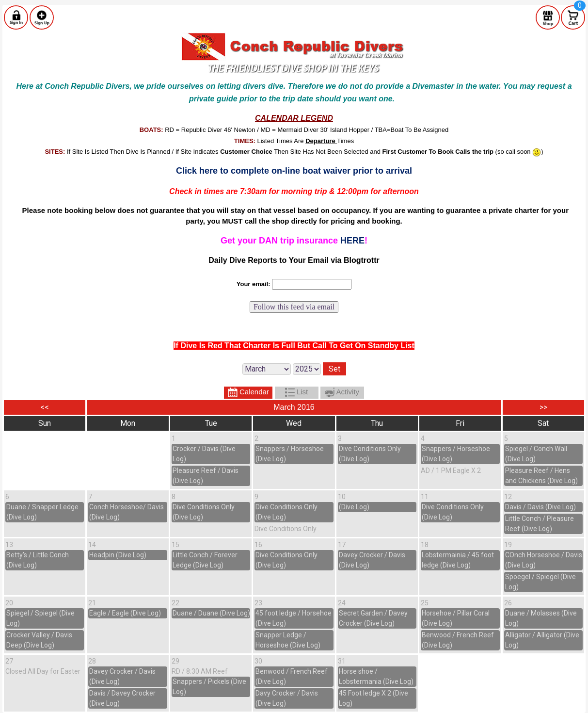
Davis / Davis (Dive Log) (540, 507)
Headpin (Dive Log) (118, 555)
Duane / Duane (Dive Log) (211, 613)
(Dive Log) (354, 507)
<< (45, 407)
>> (543, 407)
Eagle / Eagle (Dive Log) (125, 613)
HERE (352, 241)
